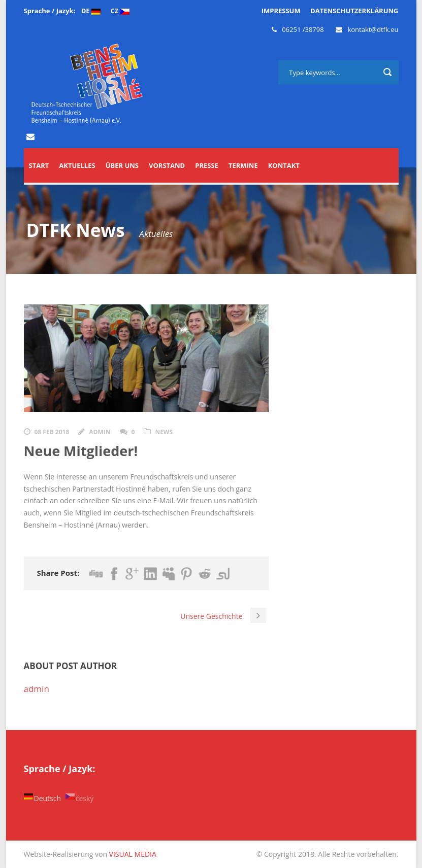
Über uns (122, 165)
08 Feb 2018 (52, 432)
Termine (243, 165)
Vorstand (167, 165)
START (39, 165)
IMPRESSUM (281, 11)
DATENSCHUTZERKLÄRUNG (354, 11)
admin (100, 432)
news (164, 432)
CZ (120, 11)
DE (91, 11)
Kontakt (284, 165)
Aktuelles (77, 165)
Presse (207, 165)
